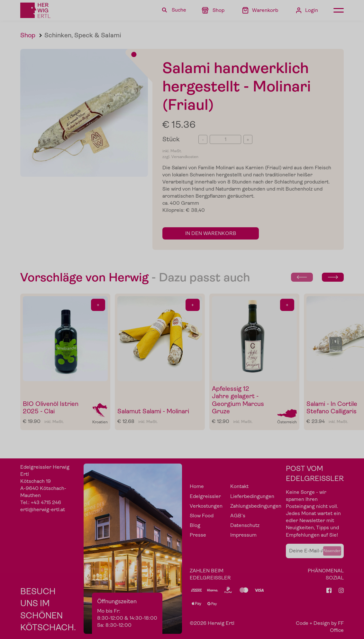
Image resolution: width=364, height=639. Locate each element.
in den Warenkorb (211, 233)
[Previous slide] (302, 277)
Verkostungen (206, 506)
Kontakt (239, 486)
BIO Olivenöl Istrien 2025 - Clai (51, 408)
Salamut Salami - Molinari (153, 411)
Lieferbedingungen (252, 496)
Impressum (243, 535)
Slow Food (202, 516)
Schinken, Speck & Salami (83, 35)
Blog (195, 525)
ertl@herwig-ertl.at (43, 510)
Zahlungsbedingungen (256, 506)
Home (197, 486)
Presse (198, 535)
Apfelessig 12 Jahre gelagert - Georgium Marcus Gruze (238, 400)
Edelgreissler (205, 496)
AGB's (238, 516)
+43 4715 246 (46, 503)
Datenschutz (245, 525)
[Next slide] (333, 277)
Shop (28, 35)
